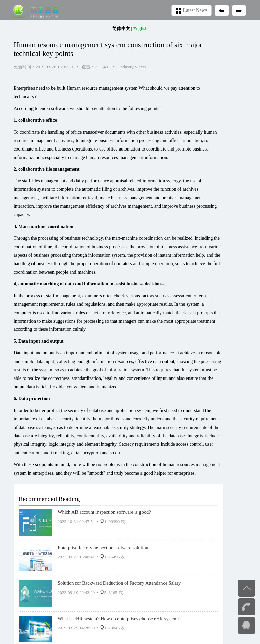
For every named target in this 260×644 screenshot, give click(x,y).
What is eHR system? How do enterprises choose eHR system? (119, 619)
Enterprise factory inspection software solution (103, 548)
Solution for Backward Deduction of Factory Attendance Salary (119, 583)
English (140, 29)
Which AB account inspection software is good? (104, 512)
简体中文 (121, 29)
